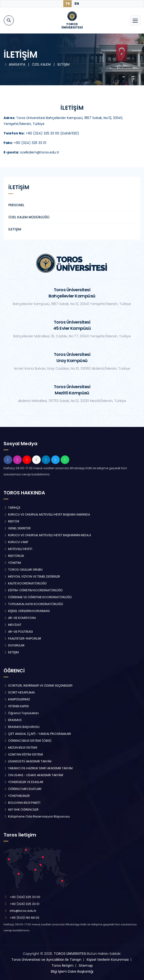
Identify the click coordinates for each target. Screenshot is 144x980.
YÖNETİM (12, 563)
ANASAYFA (15, 64)
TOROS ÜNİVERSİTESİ (70, 954)
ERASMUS (13, 720)
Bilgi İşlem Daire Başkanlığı (72, 971)
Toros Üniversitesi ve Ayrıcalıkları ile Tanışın (46, 960)
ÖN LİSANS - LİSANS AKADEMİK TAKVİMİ (33, 775)
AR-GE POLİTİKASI (18, 632)
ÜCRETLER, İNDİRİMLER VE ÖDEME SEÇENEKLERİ (38, 686)
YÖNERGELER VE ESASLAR (23, 782)
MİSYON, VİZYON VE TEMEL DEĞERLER (32, 576)
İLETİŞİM (63, 64)
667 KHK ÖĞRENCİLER (21, 810)
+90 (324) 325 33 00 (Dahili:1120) (52, 133)
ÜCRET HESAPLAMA (19, 692)
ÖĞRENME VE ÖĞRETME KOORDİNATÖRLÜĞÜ (38, 597)
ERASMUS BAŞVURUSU (22, 727)
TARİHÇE (12, 508)
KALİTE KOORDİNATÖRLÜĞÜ (25, 583)
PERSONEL (16, 205)
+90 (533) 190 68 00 (25, 918)
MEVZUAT (12, 625)
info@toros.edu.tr (23, 911)
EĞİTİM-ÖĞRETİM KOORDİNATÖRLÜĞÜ (33, 590)
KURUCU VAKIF (16, 542)
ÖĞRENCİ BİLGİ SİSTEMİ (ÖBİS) (27, 741)
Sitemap (86, 966)
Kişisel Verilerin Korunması (108, 960)
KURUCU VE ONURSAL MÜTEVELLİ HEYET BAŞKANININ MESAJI (47, 535)
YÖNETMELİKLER (17, 796)
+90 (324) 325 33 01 (25, 904)
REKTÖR (11, 521)
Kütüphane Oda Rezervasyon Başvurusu (37, 816)
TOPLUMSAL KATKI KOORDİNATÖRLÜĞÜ (33, 604)
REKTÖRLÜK (14, 556)
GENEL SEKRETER (17, 528)
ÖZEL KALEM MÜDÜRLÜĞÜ (29, 217)
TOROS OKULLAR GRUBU (23, 570)
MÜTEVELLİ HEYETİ (18, 549)
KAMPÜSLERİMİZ (17, 699)
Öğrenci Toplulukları (21, 713)
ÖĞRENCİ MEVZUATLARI (22, 789)
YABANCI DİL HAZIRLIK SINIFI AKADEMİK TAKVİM (38, 768)
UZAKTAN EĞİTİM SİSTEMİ (23, 754)
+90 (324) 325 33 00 (25, 897)
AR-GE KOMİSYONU (20, 618)
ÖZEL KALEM (42, 64)
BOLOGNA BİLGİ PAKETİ (22, 803)
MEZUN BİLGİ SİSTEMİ (20, 748)
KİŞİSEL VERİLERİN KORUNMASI (27, 611)
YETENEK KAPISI (16, 706)
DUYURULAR (14, 645)
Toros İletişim (63, 966)
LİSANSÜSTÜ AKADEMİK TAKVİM (27, 761)
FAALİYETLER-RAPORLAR (22, 638)
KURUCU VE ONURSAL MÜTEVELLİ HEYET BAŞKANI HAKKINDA (47, 514)
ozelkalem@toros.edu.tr (31, 152)
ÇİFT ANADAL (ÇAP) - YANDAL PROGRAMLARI (37, 734)
